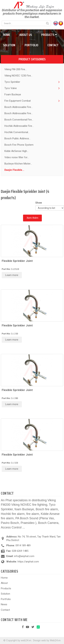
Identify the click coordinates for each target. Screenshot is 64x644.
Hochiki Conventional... (17, 132)
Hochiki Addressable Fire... (19, 126)
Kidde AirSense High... (16, 151)
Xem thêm (32, 218)
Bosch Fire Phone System (19, 145)
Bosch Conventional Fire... (19, 120)
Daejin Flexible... (14, 170)
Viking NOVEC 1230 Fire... (18, 76)
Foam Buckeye (13, 94)
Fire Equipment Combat (18, 101)
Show (39, 203)
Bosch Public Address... (17, 138)
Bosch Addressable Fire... (19, 107)
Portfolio (31, 45)
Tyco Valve (11, 88)
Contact (53, 45)
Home (4, 578)
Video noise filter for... (17, 157)
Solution (5, 594)
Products (49, 35)
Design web (40, 640)
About (4, 583)
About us (26, 35)
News (4, 604)
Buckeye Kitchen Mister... (18, 164)
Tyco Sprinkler (12, 82)
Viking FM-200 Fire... (16, 69)
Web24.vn (55, 640)
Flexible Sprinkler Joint (17, 261)
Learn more (12, 275)
